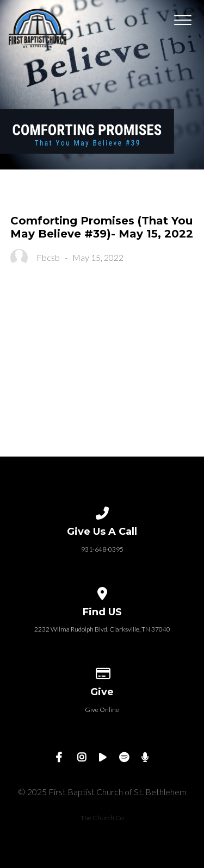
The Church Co (102, 818)
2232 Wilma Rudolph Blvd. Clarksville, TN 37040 (102, 629)
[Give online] (102, 672)
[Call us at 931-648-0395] (102, 511)
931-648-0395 (102, 549)
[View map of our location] (102, 592)
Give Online (102, 710)
